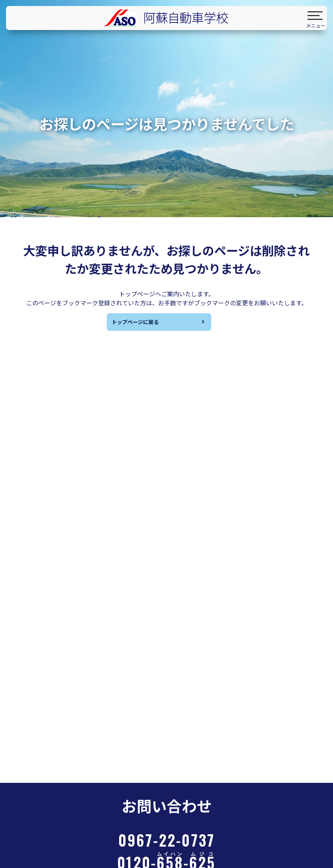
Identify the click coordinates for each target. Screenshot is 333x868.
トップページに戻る (140, 324)
